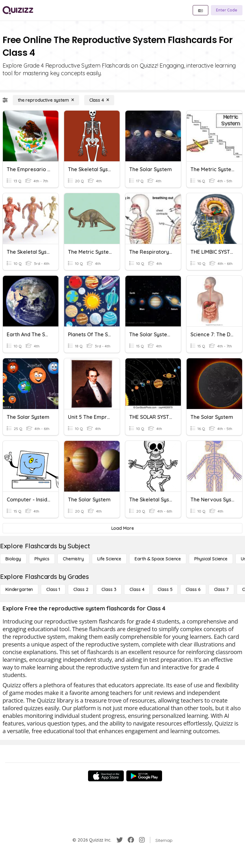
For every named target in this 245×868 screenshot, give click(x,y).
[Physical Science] (211, 559)
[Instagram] (142, 840)
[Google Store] (144, 776)
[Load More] (122, 528)
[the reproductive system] (46, 100)
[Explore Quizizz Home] (18, 10)
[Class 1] (53, 589)
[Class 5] (165, 589)
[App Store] (106, 776)
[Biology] (13, 559)
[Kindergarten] (19, 589)
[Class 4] (99, 100)
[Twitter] (120, 840)
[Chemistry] (73, 559)
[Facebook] (131, 840)
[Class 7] (221, 589)
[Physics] (42, 559)
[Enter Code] (227, 10)
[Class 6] (193, 589)
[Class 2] (81, 589)
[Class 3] (109, 589)
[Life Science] (109, 559)
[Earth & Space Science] (158, 559)
